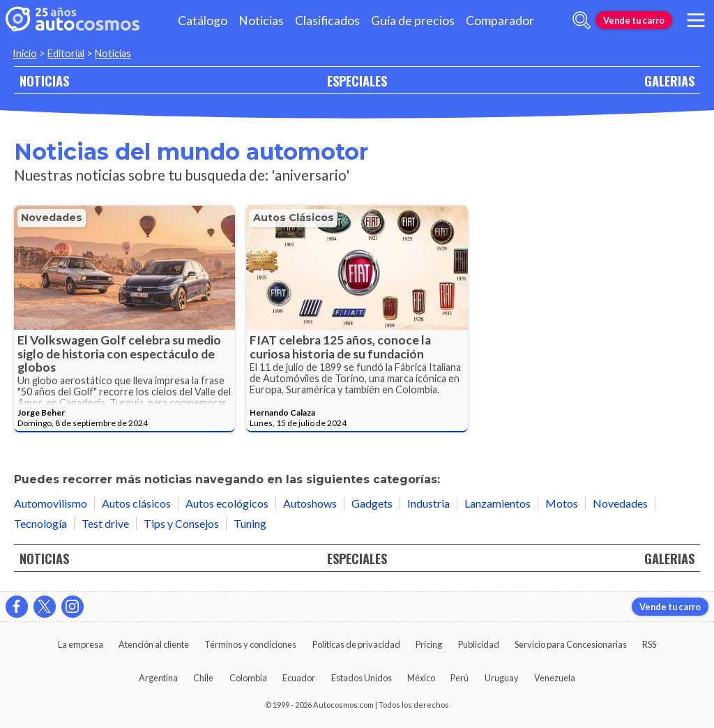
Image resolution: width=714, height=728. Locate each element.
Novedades (52, 218)
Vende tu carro (634, 20)
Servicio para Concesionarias (571, 644)
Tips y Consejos (181, 523)
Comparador (500, 21)
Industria (428, 503)
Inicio (25, 53)
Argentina (158, 678)
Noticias (261, 21)
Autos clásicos (294, 218)
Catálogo (203, 21)
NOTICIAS (44, 81)
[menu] (696, 20)
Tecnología (40, 523)
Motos (562, 503)
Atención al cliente (154, 644)
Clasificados (327, 21)
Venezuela (555, 678)
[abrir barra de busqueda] (582, 20)
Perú (459, 678)
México (421, 678)
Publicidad (479, 644)
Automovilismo (51, 503)
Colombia (248, 678)
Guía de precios (413, 21)
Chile (203, 678)
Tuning (250, 523)
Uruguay (502, 678)
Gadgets (372, 503)
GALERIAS (669, 81)
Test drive (105, 523)
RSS (649, 644)
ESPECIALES (357, 81)
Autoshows (310, 503)
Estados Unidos (362, 678)
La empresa (81, 644)
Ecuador (299, 678)
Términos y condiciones (250, 644)
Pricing (429, 644)
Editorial (66, 53)
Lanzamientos (497, 503)
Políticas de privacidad (356, 644)
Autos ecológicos (227, 503)
